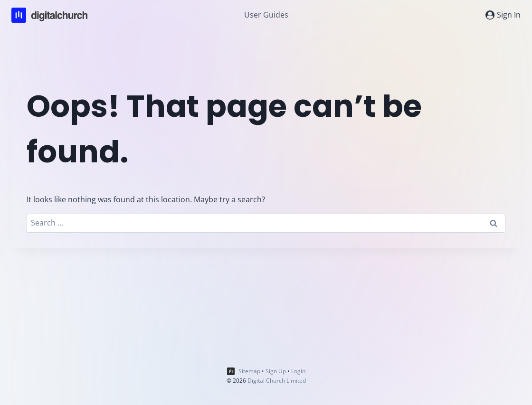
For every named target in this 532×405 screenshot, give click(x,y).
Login (298, 371)
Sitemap (249, 371)
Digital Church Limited (277, 381)
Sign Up (276, 371)
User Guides (266, 15)
